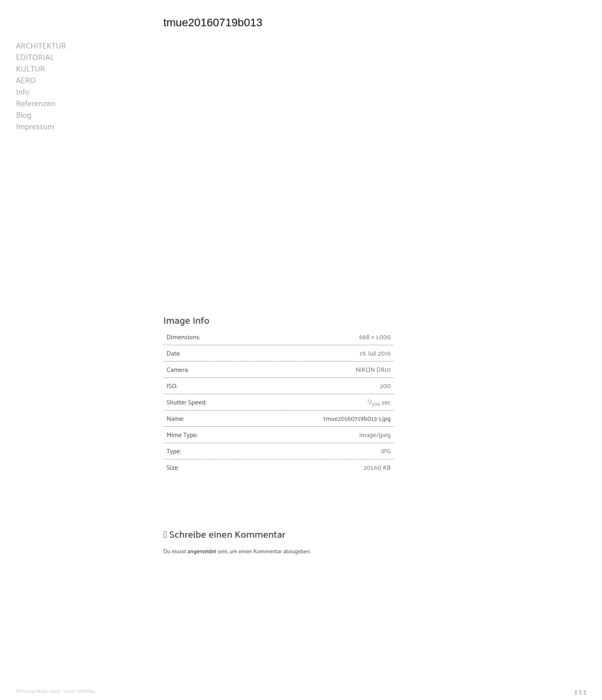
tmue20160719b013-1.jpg (357, 550)
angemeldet (202, 683)
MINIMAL (87, 691)
